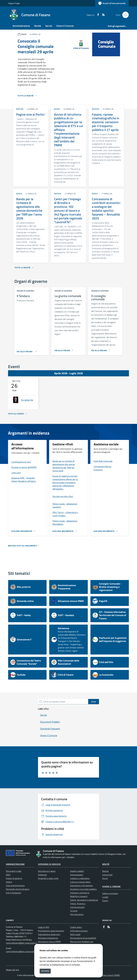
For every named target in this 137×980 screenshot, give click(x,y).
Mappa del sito (12, 970)
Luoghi (105, 897)
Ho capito (45, 971)
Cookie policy (76, 927)
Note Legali (75, 934)
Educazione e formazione (81, 886)
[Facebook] (97, 15)
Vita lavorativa (77, 914)
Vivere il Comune (111, 886)
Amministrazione (15, 864)
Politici (9, 882)
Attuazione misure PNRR (49, 942)
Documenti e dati (14, 871)
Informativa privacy (79, 931)
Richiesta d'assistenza (48, 938)
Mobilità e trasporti (79, 896)
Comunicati (107, 875)
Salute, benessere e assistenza (84, 900)
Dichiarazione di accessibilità (83, 938)
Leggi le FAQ (44, 927)
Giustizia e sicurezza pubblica (83, 889)
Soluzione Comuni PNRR (109, 975)
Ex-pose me (27, 400)
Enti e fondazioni (14, 893)
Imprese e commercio (80, 893)
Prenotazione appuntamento (51, 931)
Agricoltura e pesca (47, 871)
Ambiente (42, 875)
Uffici (8, 875)
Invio (94, 702)
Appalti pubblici (77, 871)
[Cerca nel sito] (125, 15)
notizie (20, 109)
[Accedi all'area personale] (112, 3)
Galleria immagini (110, 893)
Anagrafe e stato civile (48, 878)
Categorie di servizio (49, 864)
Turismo (74, 911)
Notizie (105, 871)
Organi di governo (14, 878)
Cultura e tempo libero (80, 882)
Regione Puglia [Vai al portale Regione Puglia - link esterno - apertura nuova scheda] (14, 3)
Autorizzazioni (77, 875)
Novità (106, 864)
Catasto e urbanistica (80, 878)
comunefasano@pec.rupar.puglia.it (22, 943)
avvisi (57, 109)
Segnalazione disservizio (49, 934)
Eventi (105, 901)
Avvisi (105, 878)
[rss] (102, 15)
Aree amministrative (15, 886)
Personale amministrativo (18, 889)
